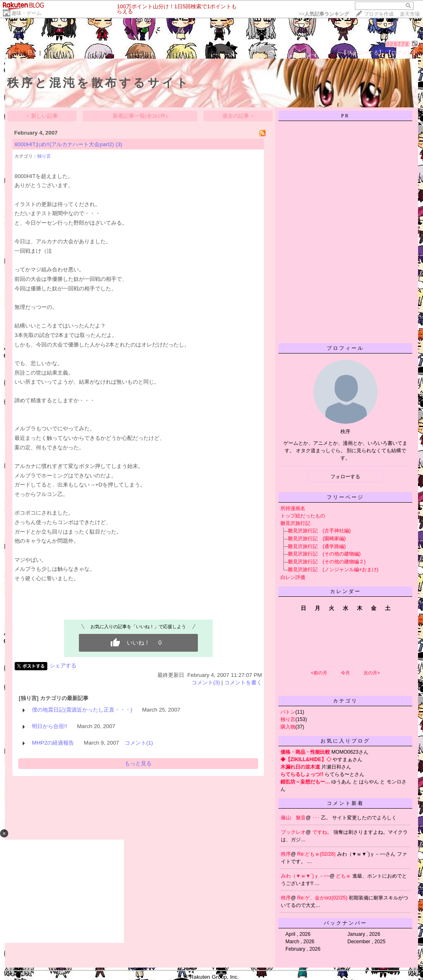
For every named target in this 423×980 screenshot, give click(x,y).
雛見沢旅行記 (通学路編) (317, 546)
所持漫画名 (293, 508)
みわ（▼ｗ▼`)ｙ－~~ (305, 876)
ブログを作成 (379, 14)
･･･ (317, 818)
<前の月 (319, 673)
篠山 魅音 (293, 818)
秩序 (286, 854)
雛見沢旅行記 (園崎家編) (317, 539)
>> (324, 14)
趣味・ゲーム (26, 13)
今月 (345, 673)
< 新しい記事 (42, 116)
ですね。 (323, 832)
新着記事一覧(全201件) (140, 116)
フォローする (345, 477)
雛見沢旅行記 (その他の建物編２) (327, 562)
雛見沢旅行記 (295, 523)
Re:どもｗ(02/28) (317, 854)
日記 (33, 53)
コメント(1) (139, 743)
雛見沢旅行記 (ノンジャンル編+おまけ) (333, 569)
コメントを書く (243, 682)
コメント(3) (206, 682)
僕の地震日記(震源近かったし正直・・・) (82, 710)
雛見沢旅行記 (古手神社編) (319, 531)
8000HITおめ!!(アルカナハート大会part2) (64, 144)
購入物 (288, 727)
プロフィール (58, 53)
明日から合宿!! (49, 726)
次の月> (372, 673)
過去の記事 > (238, 116)
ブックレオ (293, 832)
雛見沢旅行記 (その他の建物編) (324, 554)
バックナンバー (346, 923)
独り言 (44, 156)
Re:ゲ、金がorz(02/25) (323, 898)
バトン (288, 712)
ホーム (15, 53)
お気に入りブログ (345, 741)
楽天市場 (410, 14)
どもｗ (344, 876)
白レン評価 (293, 577)
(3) (119, 144)
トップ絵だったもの (303, 516)
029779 (398, 44)
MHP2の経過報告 (53, 743)
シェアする (63, 666)
